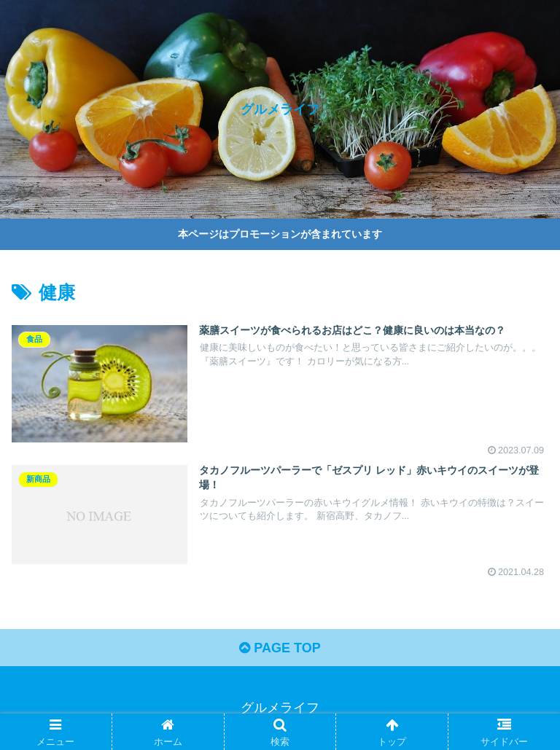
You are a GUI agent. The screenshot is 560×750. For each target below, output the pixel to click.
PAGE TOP (280, 648)
